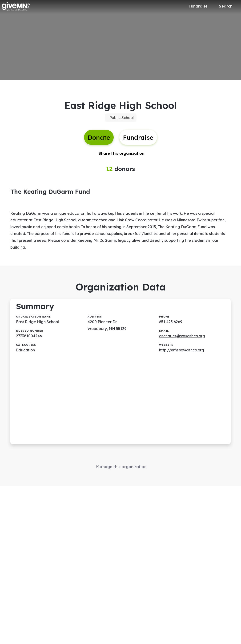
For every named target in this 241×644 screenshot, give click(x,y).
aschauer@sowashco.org (182, 336)
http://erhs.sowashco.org (182, 350)
